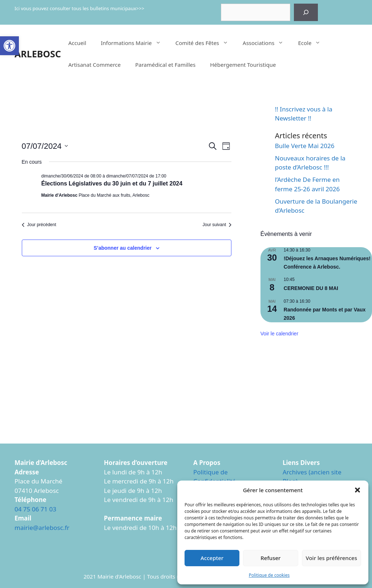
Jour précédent (39, 225)
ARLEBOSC (38, 54)
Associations (267, 43)
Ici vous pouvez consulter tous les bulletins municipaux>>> (79, 8)
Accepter (212, 558)
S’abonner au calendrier (123, 248)
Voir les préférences (331, 558)
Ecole (313, 43)
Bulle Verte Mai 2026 (305, 146)
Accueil (77, 43)
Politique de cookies (269, 575)
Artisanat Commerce (94, 65)
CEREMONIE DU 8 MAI (311, 288)
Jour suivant (217, 225)
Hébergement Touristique (243, 65)
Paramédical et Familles (165, 65)
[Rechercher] (306, 12)
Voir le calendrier (279, 334)
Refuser (270, 558)
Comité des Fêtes (205, 43)
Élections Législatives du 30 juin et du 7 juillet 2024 (112, 183)
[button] (9, 46)
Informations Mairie (134, 43)
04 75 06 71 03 (35, 509)
